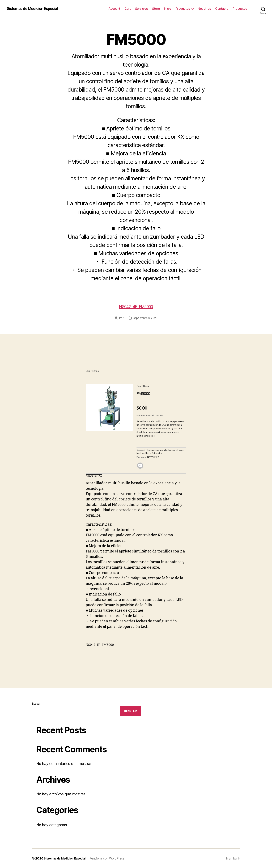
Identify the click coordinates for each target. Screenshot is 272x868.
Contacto (222, 9)
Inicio (168, 9)
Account (114, 9)
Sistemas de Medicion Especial (36, 9)
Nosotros (204, 9)
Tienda (95, 371)
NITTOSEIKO (153, 457)
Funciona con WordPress (112, 858)
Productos (183, 9)
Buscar (36, 703)
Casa (88, 371)
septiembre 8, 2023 (145, 318)
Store (156, 9)
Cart (128, 9)
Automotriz (157, 453)
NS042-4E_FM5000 (136, 306)
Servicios (142, 9)
